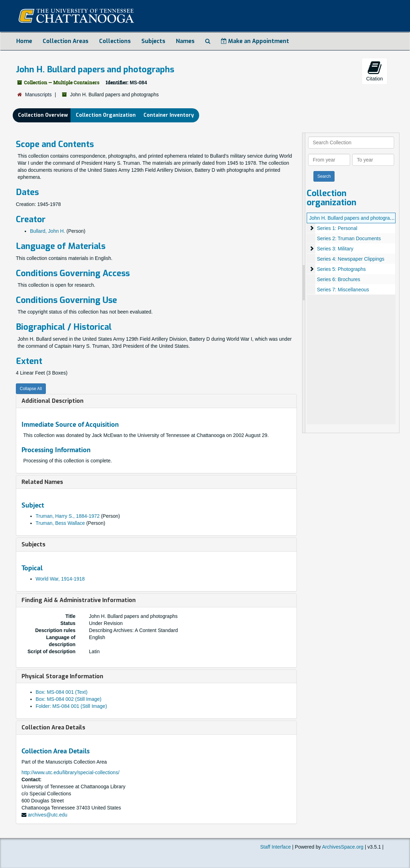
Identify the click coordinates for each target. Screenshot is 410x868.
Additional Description (53, 401)
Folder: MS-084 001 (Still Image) (71, 706)
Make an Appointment (255, 41)
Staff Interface (276, 847)
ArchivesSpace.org (343, 847)
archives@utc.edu (48, 815)
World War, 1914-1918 (60, 579)
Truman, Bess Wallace (60, 523)
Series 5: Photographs (341, 269)
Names (185, 41)
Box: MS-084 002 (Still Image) (69, 699)
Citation (375, 71)
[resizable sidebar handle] (304, 283)
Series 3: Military (335, 249)
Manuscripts (38, 95)
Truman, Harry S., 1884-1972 (68, 516)
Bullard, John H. (48, 231)
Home (24, 41)
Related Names (42, 482)
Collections (115, 41)
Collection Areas (66, 41)
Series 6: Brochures (339, 279)
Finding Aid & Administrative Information (79, 600)
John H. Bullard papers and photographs (353, 218)
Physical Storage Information (62, 676)
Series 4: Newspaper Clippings (351, 259)
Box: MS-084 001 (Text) (62, 692)
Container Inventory (169, 115)
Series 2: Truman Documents (349, 238)
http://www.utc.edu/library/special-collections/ (71, 772)
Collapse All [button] (31, 389)
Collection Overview (43, 115)
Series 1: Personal (337, 228)
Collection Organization (106, 115)
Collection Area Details (53, 727)
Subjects (153, 41)
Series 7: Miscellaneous (343, 290)
